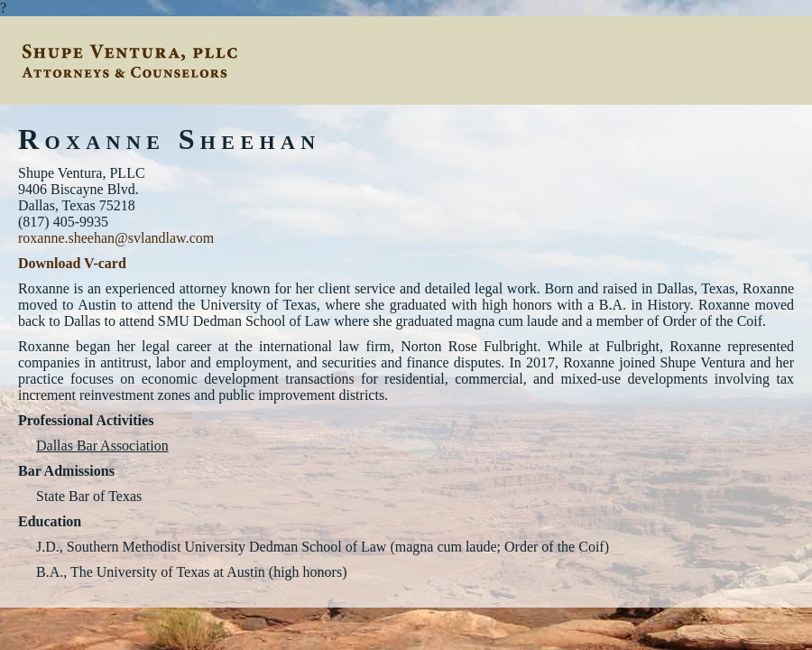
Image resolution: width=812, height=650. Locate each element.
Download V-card (72, 263)
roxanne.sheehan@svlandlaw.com (116, 238)
